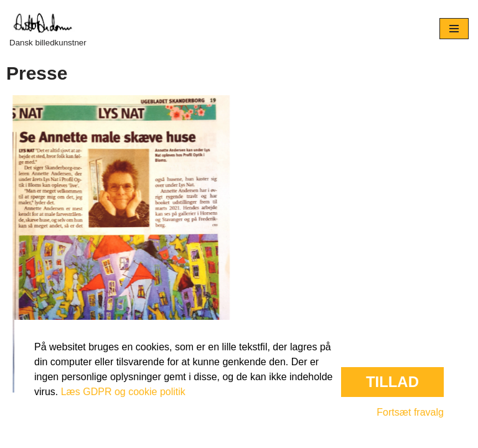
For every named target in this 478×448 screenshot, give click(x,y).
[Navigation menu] (454, 29)
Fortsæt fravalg (410, 412)
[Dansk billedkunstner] (48, 29)
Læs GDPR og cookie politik (123, 392)
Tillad (392, 382)
